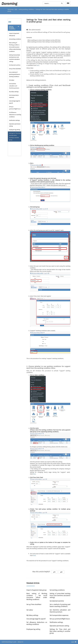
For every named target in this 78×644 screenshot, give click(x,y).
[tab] (15, 28)
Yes (53, 572)
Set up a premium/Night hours (15, 108)
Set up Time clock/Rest (15, 69)
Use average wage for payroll (15, 102)
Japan (74, 642)
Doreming (11, 9)
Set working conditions (15, 39)
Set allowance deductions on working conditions (15, 115)
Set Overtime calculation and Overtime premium (14, 86)
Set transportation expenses (14, 96)
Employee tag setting (15, 130)
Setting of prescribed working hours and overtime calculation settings (14, 58)
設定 (16, 9)
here (38, 65)
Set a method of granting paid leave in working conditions (15, 74)
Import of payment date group (14, 34)
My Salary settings (14, 92)
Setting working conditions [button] (12, 28)
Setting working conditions (27, 9)
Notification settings (14, 120)
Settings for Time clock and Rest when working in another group (15, 136)
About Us (21, 642)
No (63, 572)
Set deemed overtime (15, 65)
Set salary (12, 80)
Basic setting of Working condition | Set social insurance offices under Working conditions (15, 47)
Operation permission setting (15, 125)
